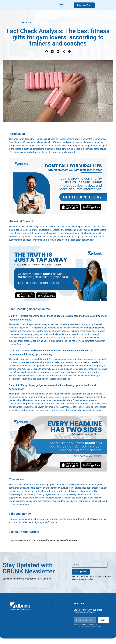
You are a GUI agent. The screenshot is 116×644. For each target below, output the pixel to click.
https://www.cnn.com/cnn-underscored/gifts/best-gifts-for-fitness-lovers (44, 540)
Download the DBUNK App (85, 519)
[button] (61, 5)
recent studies (85, 397)
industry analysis (82, 362)
